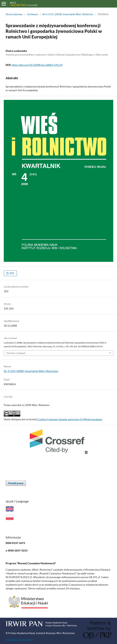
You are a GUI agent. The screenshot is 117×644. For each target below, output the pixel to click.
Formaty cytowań (16, 353)
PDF (12, 273)
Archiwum (32, 14)
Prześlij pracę (16, 483)
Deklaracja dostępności (19, 639)
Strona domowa (14, 14)
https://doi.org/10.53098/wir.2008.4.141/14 (37, 65)
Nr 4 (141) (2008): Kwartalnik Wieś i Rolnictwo (68, 14)
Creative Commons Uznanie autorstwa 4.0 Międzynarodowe (69, 419)
